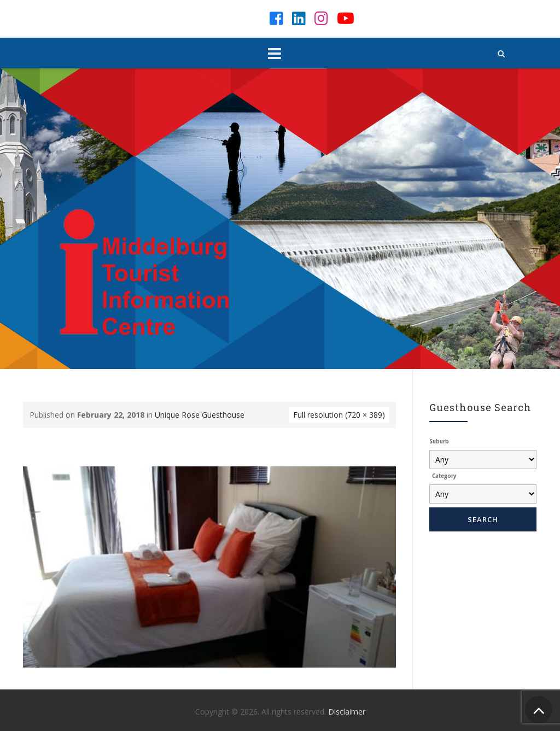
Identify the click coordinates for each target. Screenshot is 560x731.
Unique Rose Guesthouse (200, 415)
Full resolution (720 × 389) (339, 415)
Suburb (439, 441)
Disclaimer (347, 712)
